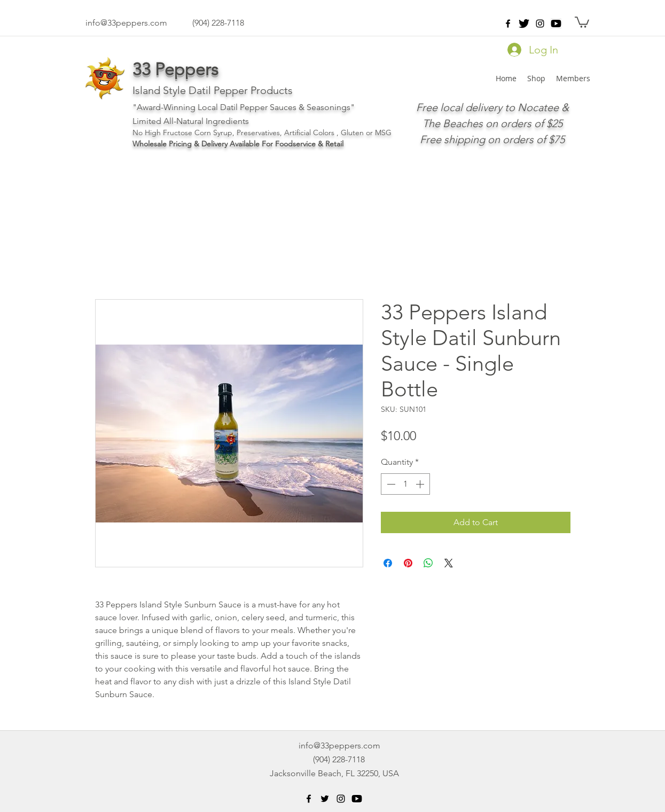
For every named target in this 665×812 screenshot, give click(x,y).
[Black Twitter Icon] (325, 799)
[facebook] (508, 24)
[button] (582, 22)
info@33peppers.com (126, 23)
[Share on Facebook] (388, 563)
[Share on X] (449, 563)
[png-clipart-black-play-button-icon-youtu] (556, 24)
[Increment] (421, 484)
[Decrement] (390, 484)
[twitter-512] (524, 24)
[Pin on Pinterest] (408, 563)
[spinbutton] (405, 484)
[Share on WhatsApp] (428, 563)
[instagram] (540, 24)
